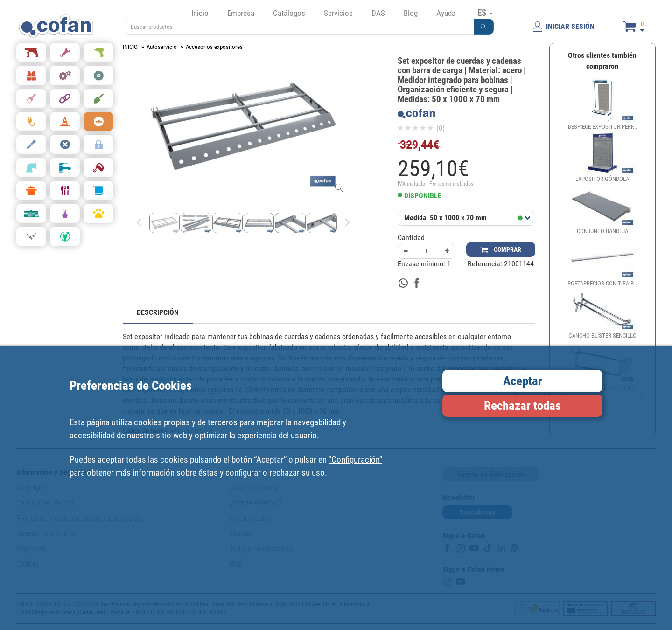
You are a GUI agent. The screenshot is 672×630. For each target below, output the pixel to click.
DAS (378, 13)
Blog (411, 13)
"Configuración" (355, 460)
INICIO (130, 47)
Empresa (241, 13)
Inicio (200, 13)
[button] (484, 27)
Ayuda (446, 13)
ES (485, 13)
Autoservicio (162, 47)
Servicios (338, 13)
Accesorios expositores (214, 47)
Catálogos (289, 13)
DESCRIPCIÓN (158, 312)
